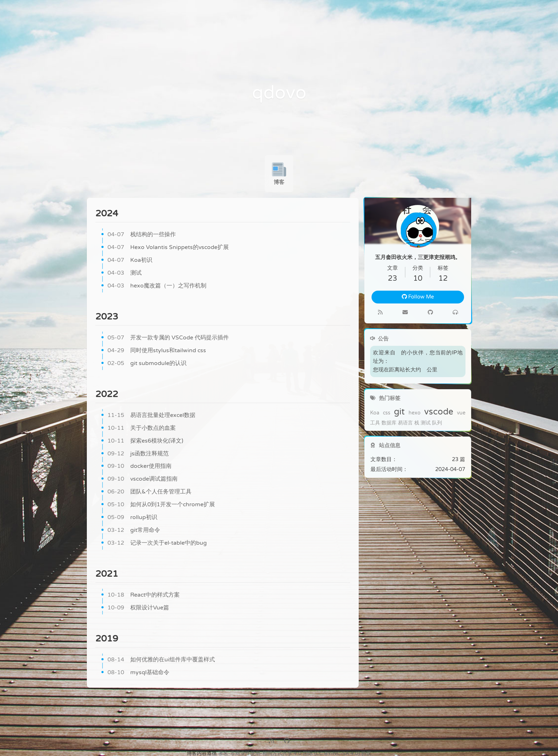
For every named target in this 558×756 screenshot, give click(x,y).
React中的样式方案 (144, 595)
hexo (415, 413)
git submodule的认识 (147, 364)
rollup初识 (132, 518)
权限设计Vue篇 (138, 608)
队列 (437, 423)
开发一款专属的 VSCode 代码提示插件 (168, 338)
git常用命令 (134, 530)
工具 (375, 423)
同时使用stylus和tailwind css (157, 351)
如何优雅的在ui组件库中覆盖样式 (161, 660)
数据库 (389, 423)
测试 (125, 273)
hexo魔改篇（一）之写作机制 (157, 286)
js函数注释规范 (138, 454)
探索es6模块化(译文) (145, 441)
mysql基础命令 (138, 673)
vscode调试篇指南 (143, 479)
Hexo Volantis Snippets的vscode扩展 (168, 248)
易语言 (405, 423)
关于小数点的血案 (142, 428)
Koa (375, 413)
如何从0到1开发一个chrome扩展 (161, 505)
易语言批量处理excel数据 (151, 416)
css (387, 413)
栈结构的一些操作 (142, 235)
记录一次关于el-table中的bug (157, 543)
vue (461, 413)
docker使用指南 (139, 466)
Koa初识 (130, 260)
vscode (439, 412)
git (399, 412)
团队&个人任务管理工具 (149, 492)
